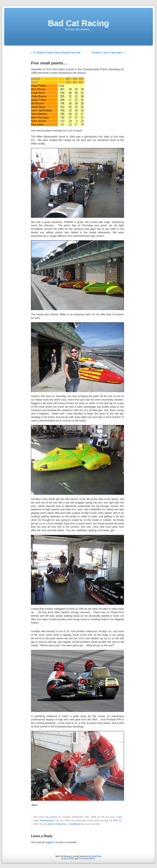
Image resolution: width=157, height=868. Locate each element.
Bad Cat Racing (78, 23)
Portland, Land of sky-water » (108, 53)
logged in (51, 842)
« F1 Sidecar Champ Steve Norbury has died (56, 53)
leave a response (57, 824)
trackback (75, 824)
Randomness (47, 820)
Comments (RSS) (87, 859)
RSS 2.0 (117, 820)
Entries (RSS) (68, 859)
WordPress (96, 856)
